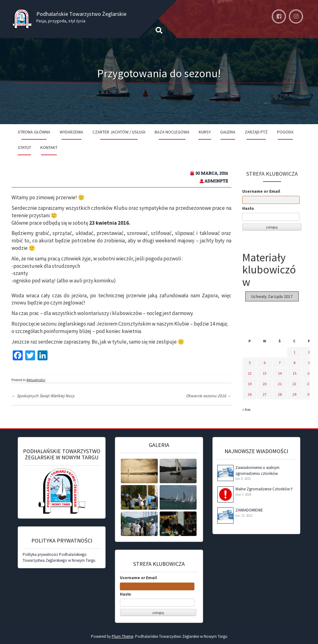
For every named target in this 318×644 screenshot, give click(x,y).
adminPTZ (216, 181)
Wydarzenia (71, 132)
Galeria (228, 132)
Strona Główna (34, 132)
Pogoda (285, 132)
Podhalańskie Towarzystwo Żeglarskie (81, 14)
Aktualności (36, 380)
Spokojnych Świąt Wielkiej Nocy (43, 396)
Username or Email (261, 191)
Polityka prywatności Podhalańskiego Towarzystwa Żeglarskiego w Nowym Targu (59, 557)
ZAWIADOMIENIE (249, 510)
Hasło (248, 208)
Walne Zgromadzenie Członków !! (264, 489)
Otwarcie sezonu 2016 (209, 396)
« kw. (247, 409)
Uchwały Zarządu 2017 (272, 296)
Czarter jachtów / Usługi (119, 132)
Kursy (205, 132)
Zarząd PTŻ (256, 132)
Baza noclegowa (172, 132)
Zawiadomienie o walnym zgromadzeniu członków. (257, 471)
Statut (24, 147)
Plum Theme (123, 636)
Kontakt (49, 147)
